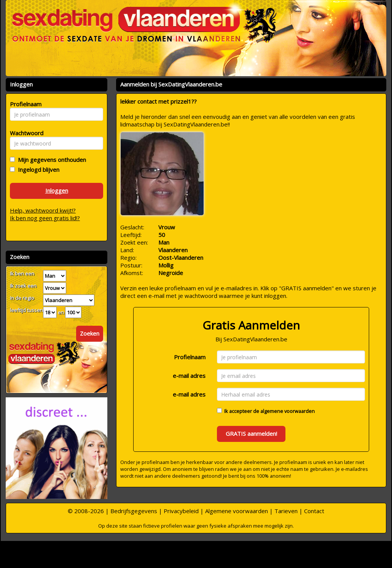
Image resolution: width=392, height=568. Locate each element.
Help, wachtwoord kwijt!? (43, 210)
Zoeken (90, 333)
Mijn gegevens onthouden (50, 160)
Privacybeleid (181, 511)
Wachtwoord (25, 133)
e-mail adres (189, 376)
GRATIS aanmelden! (251, 434)
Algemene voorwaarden (237, 511)
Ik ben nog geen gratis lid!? (45, 218)
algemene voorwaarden (288, 411)
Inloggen (57, 190)
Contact (314, 511)
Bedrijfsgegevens (134, 511)
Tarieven (286, 511)
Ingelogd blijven (37, 170)
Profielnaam (190, 357)
